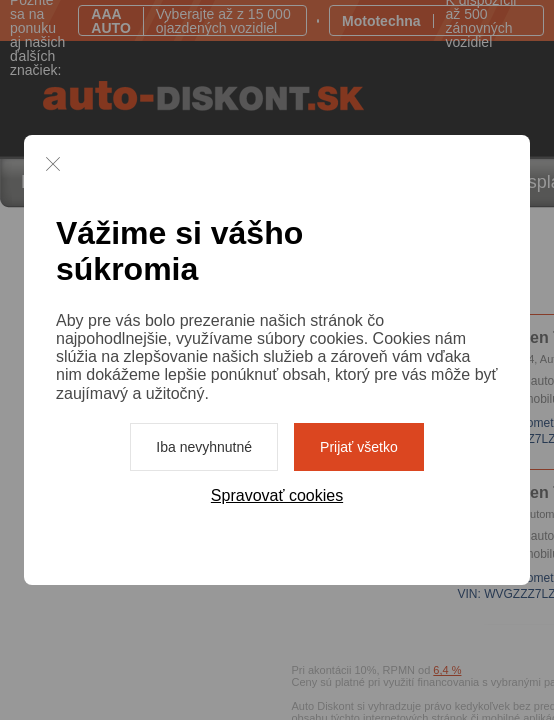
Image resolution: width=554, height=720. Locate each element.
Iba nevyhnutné (204, 447)
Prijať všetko (359, 447)
